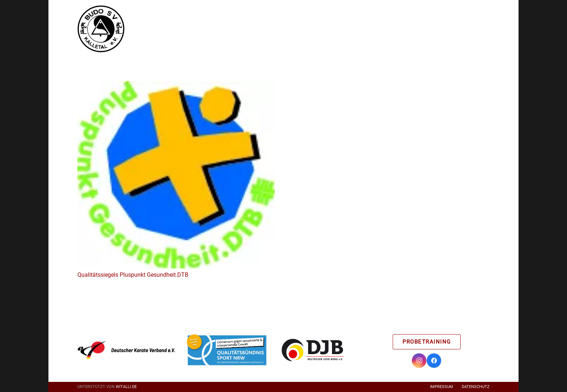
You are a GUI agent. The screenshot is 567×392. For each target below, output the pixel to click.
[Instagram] (419, 361)
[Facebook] (434, 361)
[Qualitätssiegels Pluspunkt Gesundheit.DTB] (176, 86)
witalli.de (126, 387)
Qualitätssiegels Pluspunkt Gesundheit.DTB (133, 275)
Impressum (442, 387)
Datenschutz (476, 387)
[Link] (101, 29)
